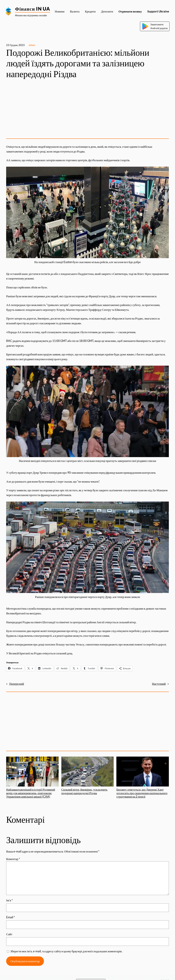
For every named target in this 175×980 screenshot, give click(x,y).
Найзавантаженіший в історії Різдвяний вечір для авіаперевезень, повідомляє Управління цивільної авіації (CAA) (32, 778)
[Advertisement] (87, 109)
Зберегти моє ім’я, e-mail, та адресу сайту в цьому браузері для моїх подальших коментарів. (66, 951)
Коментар (13, 859)
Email (11, 917)
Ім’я (9, 900)
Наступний (159, 684)
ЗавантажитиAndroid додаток (155, 26)
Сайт (9, 934)
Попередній (17, 684)
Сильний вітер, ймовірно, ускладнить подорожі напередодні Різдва (88, 776)
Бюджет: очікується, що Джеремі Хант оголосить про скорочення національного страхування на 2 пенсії (143, 778)
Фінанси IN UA (33, 9)
